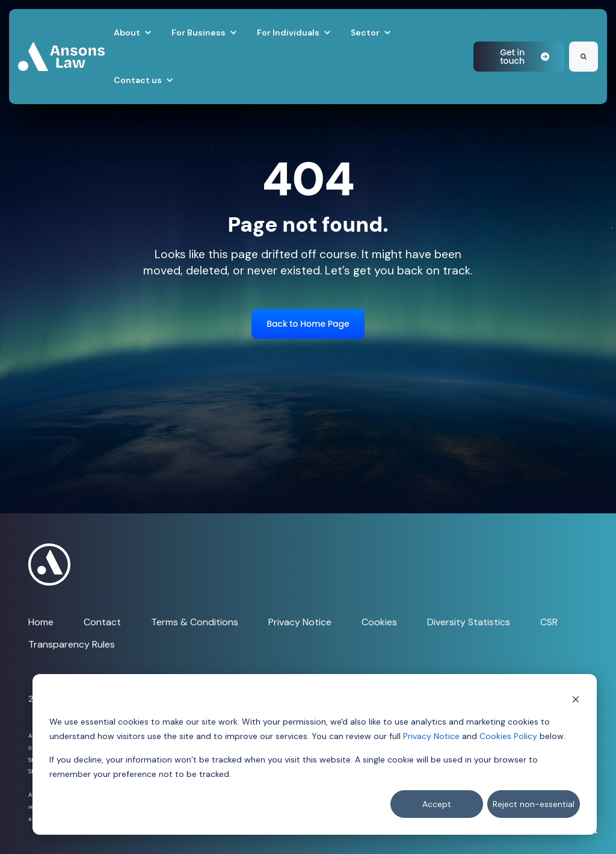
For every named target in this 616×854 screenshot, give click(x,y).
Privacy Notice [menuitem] (300, 622)
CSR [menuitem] (549, 622)
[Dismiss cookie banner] (576, 698)
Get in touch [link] (525, 57)
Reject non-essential (534, 804)
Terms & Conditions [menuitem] (195, 622)
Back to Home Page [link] (308, 324)
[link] (61, 56)
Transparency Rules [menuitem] (72, 644)
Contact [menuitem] (102, 622)
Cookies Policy (508, 736)
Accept (437, 804)
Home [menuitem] (41, 622)
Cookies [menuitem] (379, 622)
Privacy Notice (431, 736)
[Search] (584, 57)
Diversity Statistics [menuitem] (469, 622)
